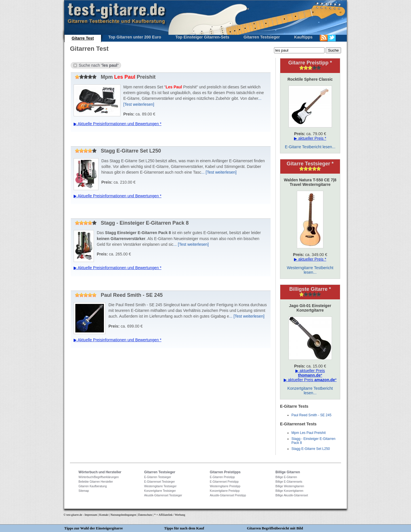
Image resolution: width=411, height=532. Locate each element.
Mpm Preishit (115, 77)
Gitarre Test (83, 38)
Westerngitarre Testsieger (160, 486)
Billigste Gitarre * (310, 289)
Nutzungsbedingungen (123, 515)
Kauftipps (304, 37)
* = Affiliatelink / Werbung (170, 515)
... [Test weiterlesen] (219, 172)
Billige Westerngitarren (290, 486)
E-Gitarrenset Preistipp (224, 482)
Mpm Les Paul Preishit (309, 433)
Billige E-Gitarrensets (289, 482)
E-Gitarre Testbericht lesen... (310, 147)
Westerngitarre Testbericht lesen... (310, 270)
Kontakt (104, 515)
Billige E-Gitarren (286, 477)
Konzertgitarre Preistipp (225, 491)
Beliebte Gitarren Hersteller (96, 482)
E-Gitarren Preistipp (222, 477)
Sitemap (84, 491)
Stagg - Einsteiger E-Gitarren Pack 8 (131, 223)
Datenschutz (145, 515)
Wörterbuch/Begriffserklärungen (99, 477)
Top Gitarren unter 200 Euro (135, 37)
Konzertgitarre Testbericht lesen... (310, 391)
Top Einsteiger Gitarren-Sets (202, 37)
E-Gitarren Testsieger (158, 477)
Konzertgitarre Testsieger (160, 491)
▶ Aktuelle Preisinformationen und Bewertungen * (118, 124)
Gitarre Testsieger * (310, 164)
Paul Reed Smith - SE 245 (118, 295)
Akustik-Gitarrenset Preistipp (228, 495)
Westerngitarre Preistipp (225, 486)
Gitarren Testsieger (262, 37)
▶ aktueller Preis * (310, 138)
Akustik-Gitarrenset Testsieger (163, 495)
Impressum (91, 515)
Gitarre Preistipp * (310, 63)
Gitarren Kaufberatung (93, 486)
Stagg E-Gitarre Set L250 (117, 151)
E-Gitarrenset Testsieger (160, 482)
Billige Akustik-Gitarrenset (292, 495)
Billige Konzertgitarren (289, 491)
